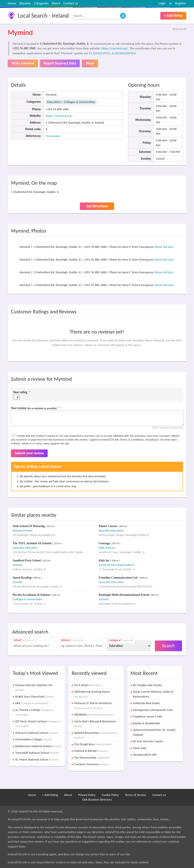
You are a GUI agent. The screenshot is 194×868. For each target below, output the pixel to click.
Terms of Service (136, 795)
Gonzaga (105, 543)
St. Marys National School (37, 759)
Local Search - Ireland (43, 16)
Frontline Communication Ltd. (119, 578)
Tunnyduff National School (37, 753)
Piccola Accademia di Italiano (32, 595)
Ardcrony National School (36, 733)
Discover (25, 3)
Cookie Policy (110, 795)
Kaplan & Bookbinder (147, 723)
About (56, 3)
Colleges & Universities (80, 102)
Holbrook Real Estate (146, 703)
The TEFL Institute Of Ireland (32, 543)
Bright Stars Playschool (35, 696)
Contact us (71, 3)
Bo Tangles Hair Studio (147, 685)
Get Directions (97, 206)
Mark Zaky (140, 748)
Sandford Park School (27, 560)
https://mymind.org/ (115, 48)
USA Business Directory (97, 800)
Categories (41, 3)
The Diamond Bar (92, 758)
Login (162, 3)
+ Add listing (173, 16)
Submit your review (29, 453)
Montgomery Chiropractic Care (153, 710)
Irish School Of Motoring (29, 526)
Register (181, 3)
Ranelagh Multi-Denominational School (124, 595)
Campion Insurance (92, 764)
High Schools (107, 548)
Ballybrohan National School (38, 746)
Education (54, 102)
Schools (18, 565)
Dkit (32, 703)
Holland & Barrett (91, 751)
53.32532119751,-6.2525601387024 (112, 53)
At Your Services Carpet (148, 741)
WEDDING (94, 714)
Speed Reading (23, 578)
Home (12, 3)
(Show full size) (164, 247)
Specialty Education (111, 530)
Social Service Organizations (117, 565)
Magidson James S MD (147, 716)
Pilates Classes (108, 526)
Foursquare (53, 136)
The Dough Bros (93, 744)
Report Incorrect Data (60, 63)
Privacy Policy (87, 795)
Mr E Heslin (88, 685)
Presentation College (33, 739)
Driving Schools (23, 530)
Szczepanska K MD (145, 755)
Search (168, 646)
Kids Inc (105, 560)
